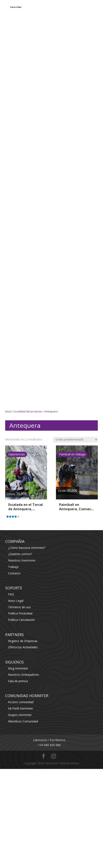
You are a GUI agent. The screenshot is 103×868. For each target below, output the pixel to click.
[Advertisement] (49, 50)
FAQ (11, 594)
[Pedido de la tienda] (75, 440)
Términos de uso (19, 607)
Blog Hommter (18, 668)
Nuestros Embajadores (24, 675)
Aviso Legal (16, 601)
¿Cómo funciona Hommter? (27, 548)
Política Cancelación (21, 620)
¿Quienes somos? (20, 554)
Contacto (14, 573)
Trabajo (13, 567)
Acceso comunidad (21, 702)
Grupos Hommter (20, 715)
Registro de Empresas (23, 641)
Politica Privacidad (20, 613)
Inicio (8, 411)
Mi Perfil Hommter (21, 708)
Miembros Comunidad (23, 721)
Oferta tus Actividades (23, 647)
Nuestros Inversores (22, 560)
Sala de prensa (18, 681)
